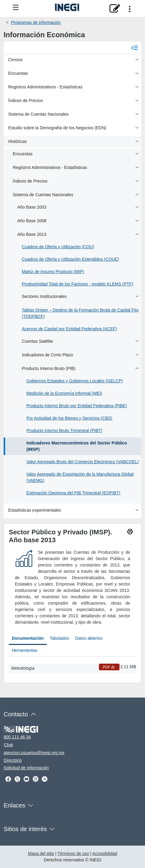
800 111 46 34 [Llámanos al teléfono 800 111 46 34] (17, 737)
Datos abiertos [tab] (89, 638)
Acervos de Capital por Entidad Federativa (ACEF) (69, 329)
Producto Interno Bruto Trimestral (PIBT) (64, 431)
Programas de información (36, 22)
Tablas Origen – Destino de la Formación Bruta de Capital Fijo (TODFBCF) (80, 313)
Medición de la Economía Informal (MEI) (64, 393)
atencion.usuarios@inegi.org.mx (34, 753)
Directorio (13, 760)
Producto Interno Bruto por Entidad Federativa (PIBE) (77, 406)
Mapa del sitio (41, 853)
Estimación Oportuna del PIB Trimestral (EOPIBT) (73, 493)
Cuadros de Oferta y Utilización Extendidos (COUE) (71, 259)
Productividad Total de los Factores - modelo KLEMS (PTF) (78, 284)
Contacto (16, 714)
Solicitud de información (26, 768)
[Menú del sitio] (16, 8)
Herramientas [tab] (25, 650)
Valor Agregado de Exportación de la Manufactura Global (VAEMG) (80, 477)
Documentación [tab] (28, 638)
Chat (8, 745)
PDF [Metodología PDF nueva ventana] (109, 667)
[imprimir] (130, 532)
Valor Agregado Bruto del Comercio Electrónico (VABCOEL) (83, 462)
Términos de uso (73, 853)
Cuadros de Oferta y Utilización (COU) (58, 247)
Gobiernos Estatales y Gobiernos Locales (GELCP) (75, 381)
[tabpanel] (72, 667)
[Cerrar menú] (135, 48)
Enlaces (14, 805)
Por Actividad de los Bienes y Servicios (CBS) (69, 418)
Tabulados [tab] (59, 638)
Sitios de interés (25, 829)
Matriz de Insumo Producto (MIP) (53, 272)
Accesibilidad (105, 853)
